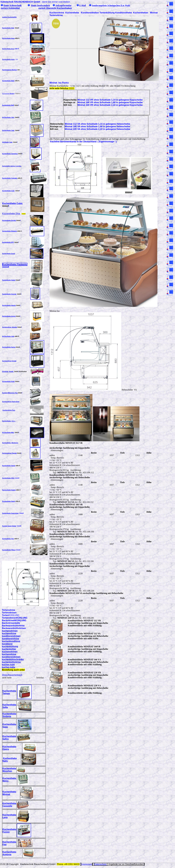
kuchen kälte (9, 667)
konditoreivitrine (10, 639)
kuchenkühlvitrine (11, 662)
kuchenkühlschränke (13, 659)
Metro (13, 421)
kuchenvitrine (9, 633)
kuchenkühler (9, 649)
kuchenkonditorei (11, 641)
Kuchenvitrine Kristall (9, 361)
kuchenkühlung (10, 646)
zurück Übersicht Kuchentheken (55, 8)
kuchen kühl (8, 665)
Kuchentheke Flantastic (15, 264)
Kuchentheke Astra (8, 59)
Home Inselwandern (40, 5)
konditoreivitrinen (11, 636)
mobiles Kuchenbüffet (9, 17)
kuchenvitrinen (10, 631)
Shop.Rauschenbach (12, 675)
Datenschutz (101, 864)
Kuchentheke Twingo (9, 692)
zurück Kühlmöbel (10, 8)
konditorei (7, 644)
